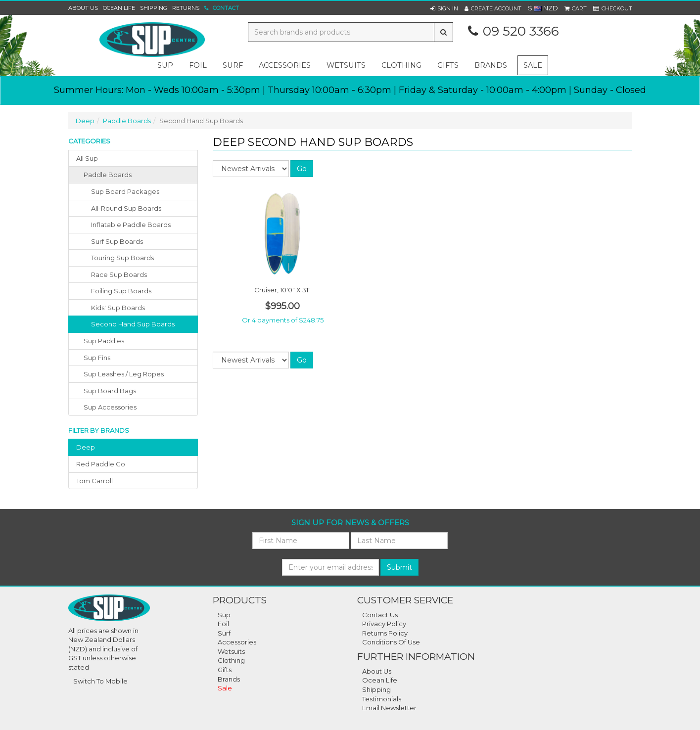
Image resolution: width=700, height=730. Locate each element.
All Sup (87, 158)
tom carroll (94, 481)
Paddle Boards (127, 121)
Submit (399, 567)
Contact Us (380, 615)
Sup (224, 615)
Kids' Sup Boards (118, 308)
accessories (285, 65)
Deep (85, 121)
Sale (533, 65)
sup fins (97, 358)
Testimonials (382, 699)
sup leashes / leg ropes (124, 374)
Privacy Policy (384, 624)
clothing (401, 65)
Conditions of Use (391, 642)
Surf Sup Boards (117, 241)
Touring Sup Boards (122, 258)
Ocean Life (119, 8)
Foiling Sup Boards (121, 291)
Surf (224, 633)
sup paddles (104, 341)
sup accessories (110, 407)
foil (198, 65)
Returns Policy (385, 633)
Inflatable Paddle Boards (131, 225)
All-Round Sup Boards (126, 208)
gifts (448, 65)
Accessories (237, 642)
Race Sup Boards (119, 274)
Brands (491, 65)
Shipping (154, 8)
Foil (223, 624)
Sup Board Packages (125, 191)
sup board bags (110, 391)
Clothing (231, 660)
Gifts (225, 670)
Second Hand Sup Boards (133, 324)
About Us (83, 8)
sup (165, 65)
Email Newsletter (389, 708)
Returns (186, 8)
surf (233, 65)
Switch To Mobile (100, 681)
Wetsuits (231, 651)
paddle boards (108, 175)
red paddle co (101, 464)
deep (86, 447)
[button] (444, 8)
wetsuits (346, 65)
